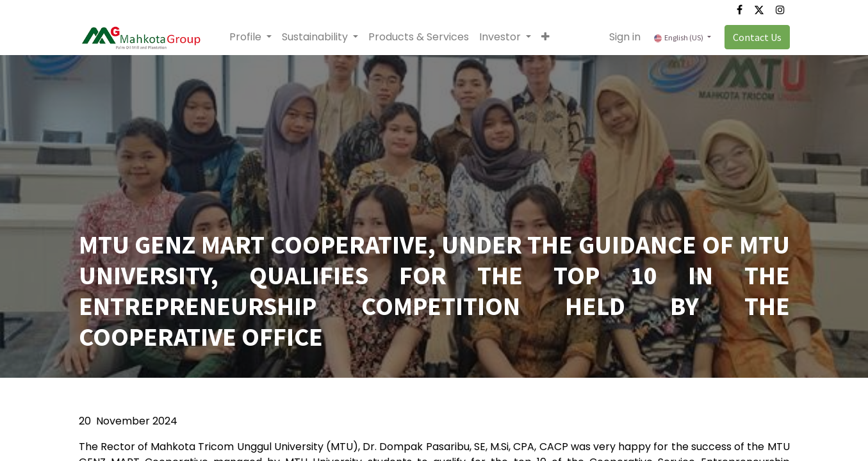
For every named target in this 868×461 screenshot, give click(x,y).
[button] (545, 37)
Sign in (625, 37)
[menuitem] (419, 37)
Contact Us (757, 37)
